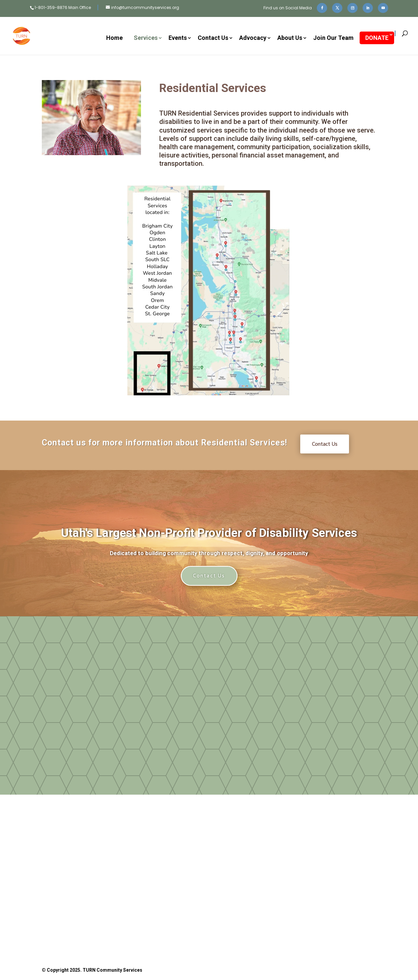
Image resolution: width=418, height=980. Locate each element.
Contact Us (213, 38)
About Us (290, 38)
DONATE (377, 38)
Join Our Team (333, 38)
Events (178, 38)
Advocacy (253, 38)
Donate (145, 882)
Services (146, 38)
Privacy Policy (258, 934)
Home (114, 38)
